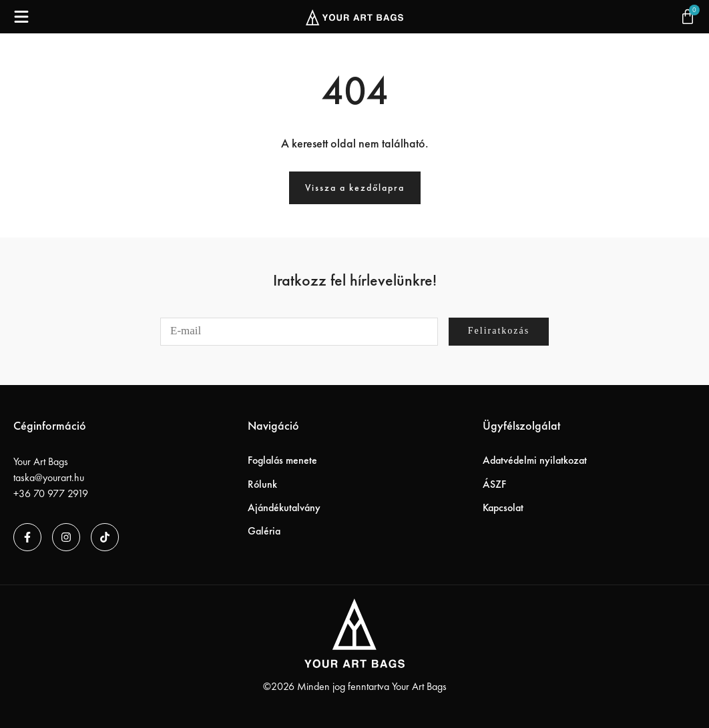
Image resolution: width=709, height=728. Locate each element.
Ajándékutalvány (284, 507)
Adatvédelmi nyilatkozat (535, 460)
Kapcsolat (503, 507)
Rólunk (262, 484)
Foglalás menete (282, 460)
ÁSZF (494, 484)
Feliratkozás (499, 331)
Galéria (264, 531)
